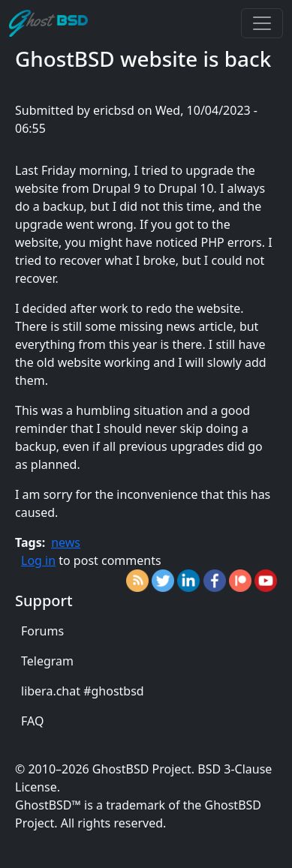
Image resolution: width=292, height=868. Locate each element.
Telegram (47, 661)
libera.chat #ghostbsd (83, 691)
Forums (42, 631)
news (66, 542)
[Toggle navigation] (262, 23)
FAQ (32, 721)
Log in (38, 560)
